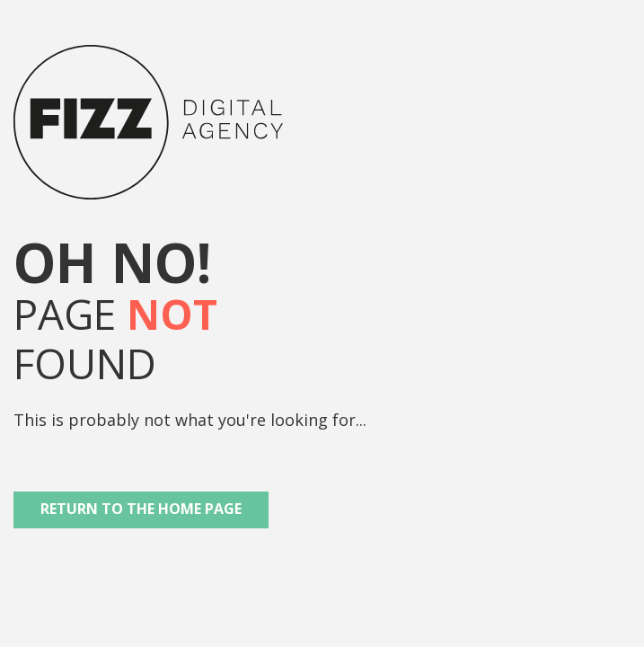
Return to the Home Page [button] (141, 509)
